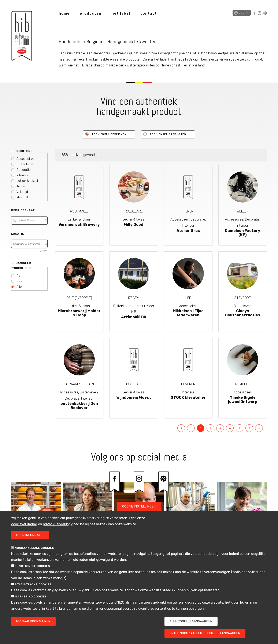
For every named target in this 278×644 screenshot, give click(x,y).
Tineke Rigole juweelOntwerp (243, 400)
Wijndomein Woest (134, 397)
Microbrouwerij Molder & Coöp (79, 313)
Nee (19, 281)
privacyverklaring (57, 527)
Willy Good (134, 225)
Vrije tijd (22, 192)
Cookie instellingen (139, 510)
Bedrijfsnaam (23, 210)
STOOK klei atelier (188, 397)
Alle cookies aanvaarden (191, 624)
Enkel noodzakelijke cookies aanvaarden (205, 636)
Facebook (254, 13)
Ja (18, 276)
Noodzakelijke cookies (34, 551)
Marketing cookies (31, 599)
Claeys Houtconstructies (243, 313)
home (64, 13)
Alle (19, 287)
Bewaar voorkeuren (33, 624)
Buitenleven (25, 164)
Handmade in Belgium (22, 37)
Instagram (260, 13)
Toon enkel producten (168, 134)
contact (149, 13)
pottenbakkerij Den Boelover (79, 406)
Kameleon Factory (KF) (243, 233)
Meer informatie (30, 538)
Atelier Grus (188, 231)
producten (91, 13)
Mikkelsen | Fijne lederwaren (188, 313)
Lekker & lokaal (27, 181)
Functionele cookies (32, 569)
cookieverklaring (24, 527)
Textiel (21, 186)
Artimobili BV (134, 317)
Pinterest (265, 13)
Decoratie (24, 170)
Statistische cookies (33, 587)
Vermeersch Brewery (79, 225)
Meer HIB (23, 197)
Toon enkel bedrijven (109, 134)
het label (121, 13)
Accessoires (25, 159)
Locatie (18, 234)
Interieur (23, 175)
